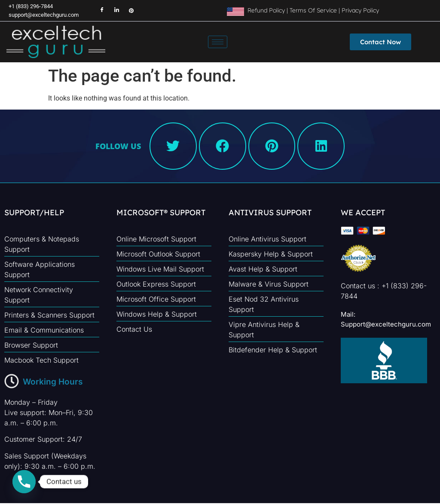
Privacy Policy (360, 10)
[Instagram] (127, 11)
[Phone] (24, 482)
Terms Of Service (313, 10)
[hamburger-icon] (218, 42)
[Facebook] (98, 11)
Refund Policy (266, 10)
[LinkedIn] (113, 11)
